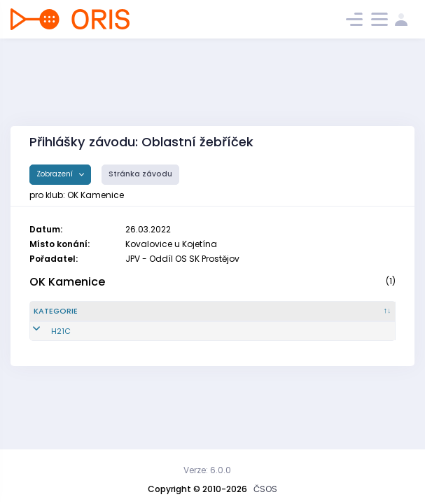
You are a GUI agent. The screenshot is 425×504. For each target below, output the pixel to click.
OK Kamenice (67, 282)
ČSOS (265, 489)
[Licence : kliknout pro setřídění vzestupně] (308, 317)
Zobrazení (56, 174)
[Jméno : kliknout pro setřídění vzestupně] (218, 317)
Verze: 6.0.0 (207, 470)
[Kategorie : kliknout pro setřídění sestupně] (65, 317)
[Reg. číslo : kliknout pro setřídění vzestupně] (129, 317)
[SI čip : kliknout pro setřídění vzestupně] (367, 317)
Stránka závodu (140, 174)
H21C (43, 342)
